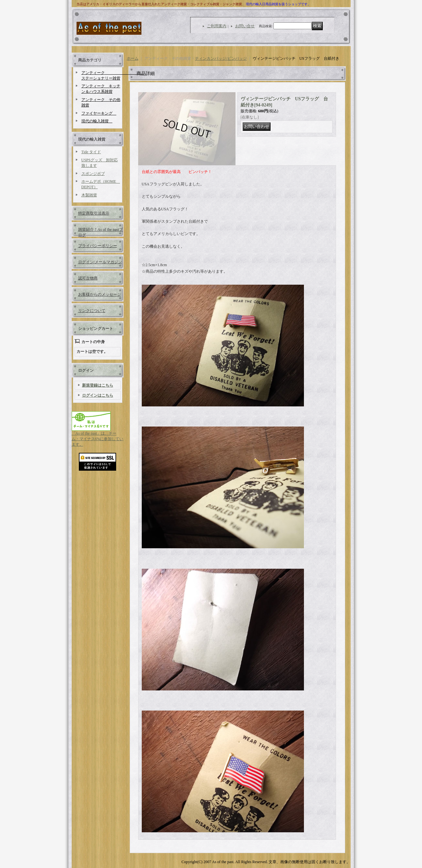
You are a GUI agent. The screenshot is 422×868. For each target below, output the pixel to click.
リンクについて (92, 311)
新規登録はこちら (98, 385)
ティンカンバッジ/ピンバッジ (221, 58)
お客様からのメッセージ (100, 294)
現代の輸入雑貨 (97, 121)
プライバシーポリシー (98, 246)
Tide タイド (91, 152)
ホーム (133, 58)
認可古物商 (88, 278)
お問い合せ (245, 26)
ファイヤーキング (99, 113)
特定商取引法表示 (94, 213)
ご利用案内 (217, 26)
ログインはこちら (98, 395)
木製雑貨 (89, 195)
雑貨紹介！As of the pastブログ (101, 232)
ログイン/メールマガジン (100, 262)
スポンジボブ (93, 174)
